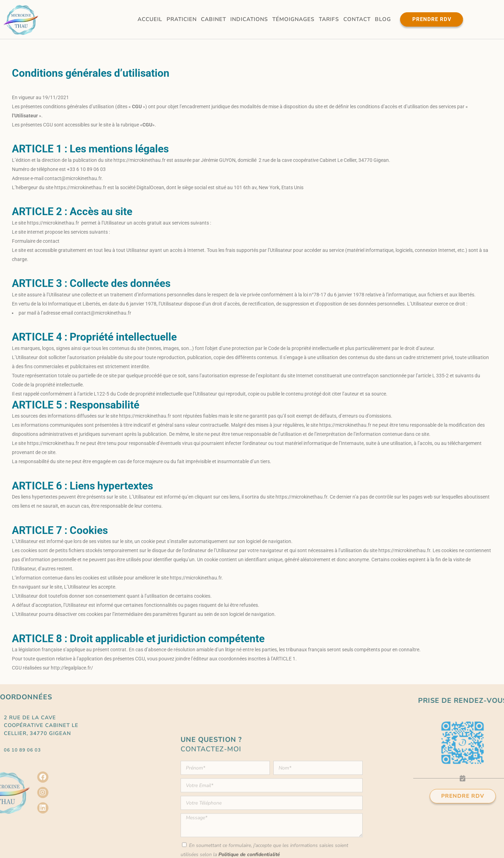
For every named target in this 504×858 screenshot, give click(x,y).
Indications (249, 19)
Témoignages (293, 19)
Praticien (182, 19)
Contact (357, 19)
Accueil (150, 19)
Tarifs (329, 19)
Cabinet (213, 19)
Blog (383, 19)
